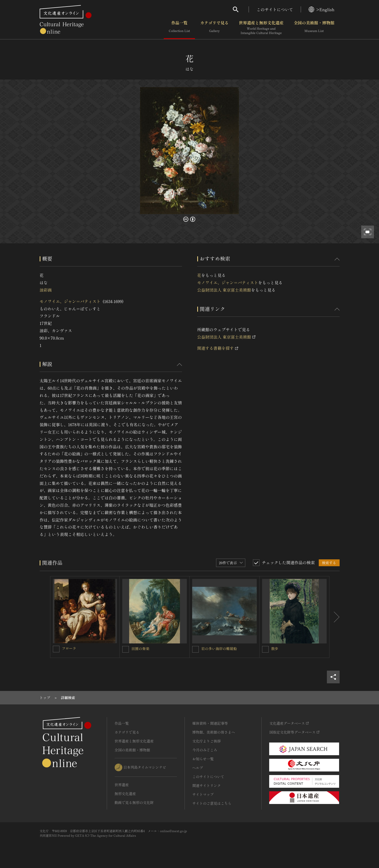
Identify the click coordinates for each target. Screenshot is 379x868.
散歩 (275, 649)
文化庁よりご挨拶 (207, 741)
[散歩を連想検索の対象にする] (265, 649)
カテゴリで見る (214, 28)
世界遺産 (122, 785)
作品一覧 (179, 28)
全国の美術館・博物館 (314, 28)
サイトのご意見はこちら (212, 803)
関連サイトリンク (207, 785)
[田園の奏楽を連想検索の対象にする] (126, 649)
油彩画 (46, 290)
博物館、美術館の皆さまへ (214, 732)
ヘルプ (198, 768)
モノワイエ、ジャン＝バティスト (70, 301)
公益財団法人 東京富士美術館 (224, 290)
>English (321, 9)
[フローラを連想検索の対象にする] (56, 649)
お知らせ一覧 (203, 759)
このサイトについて (275, 9)
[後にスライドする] (335, 617)
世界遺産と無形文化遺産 (261, 28)
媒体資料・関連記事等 (210, 723)
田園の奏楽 (140, 649)
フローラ (69, 648)
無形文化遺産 (125, 794)
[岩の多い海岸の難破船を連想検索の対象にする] (195, 649)
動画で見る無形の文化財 (134, 802)
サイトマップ (203, 794)
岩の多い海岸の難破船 (219, 649)
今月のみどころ (205, 750)
